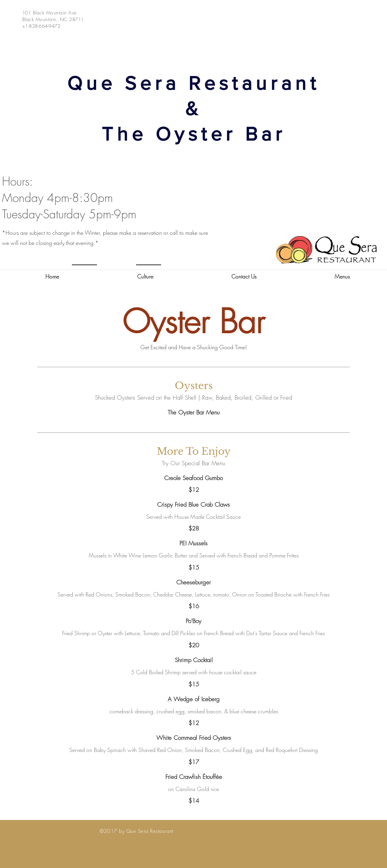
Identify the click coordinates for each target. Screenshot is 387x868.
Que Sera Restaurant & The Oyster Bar (193, 109)
